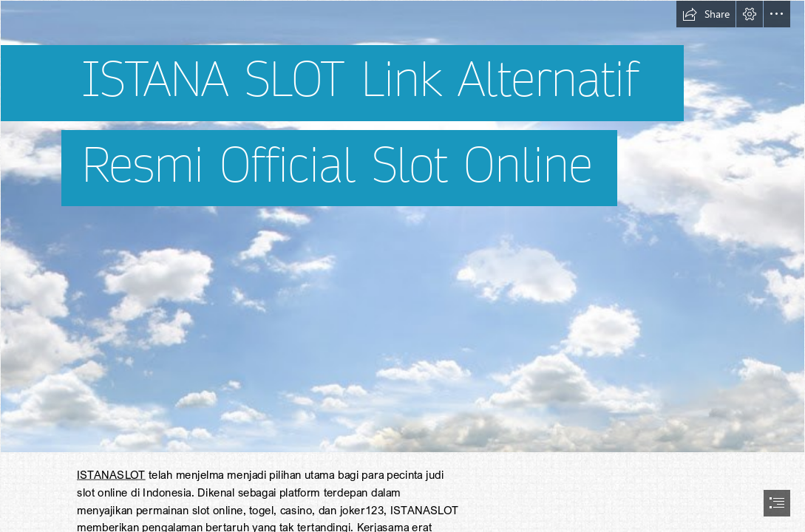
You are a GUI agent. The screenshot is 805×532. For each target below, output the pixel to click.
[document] (402, 266)
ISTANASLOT (111, 474)
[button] (706, 14)
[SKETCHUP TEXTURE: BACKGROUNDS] (402, 226)
